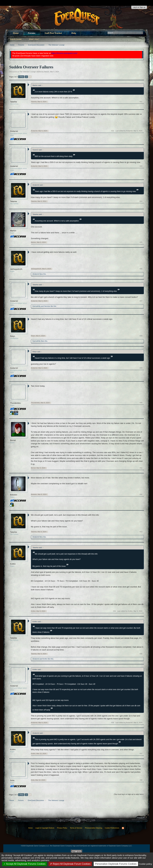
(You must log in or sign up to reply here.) (129, 794)
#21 (141, 102)
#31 (141, 468)
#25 (141, 242)
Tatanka (14, 102)
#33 (141, 532)
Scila (12, 780)
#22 (113, 131)
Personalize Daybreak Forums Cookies (116, 864)
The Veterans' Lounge (28, 72)
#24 (141, 201)
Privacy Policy (62, 828)
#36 (113, 723)
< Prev (21, 77)
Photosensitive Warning (93, 828)
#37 (141, 754)
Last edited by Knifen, (130, 611)
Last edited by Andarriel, (129, 131)
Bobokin (14, 495)
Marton (47, 72)
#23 (141, 166)
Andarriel (14, 131)
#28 (141, 336)
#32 (141, 494)
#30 (141, 403)
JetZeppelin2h (16, 269)
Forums (32, 33)
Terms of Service (76, 828)
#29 (141, 368)
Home (16, 33)
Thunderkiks (15, 403)
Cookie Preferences (112, 828)
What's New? (34, 39)
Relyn (13, 336)
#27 (141, 301)
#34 (114, 611)
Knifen (13, 564)
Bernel (13, 440)
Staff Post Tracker (53, 33)
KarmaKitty (37, 306)
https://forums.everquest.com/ (64, 53)
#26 (141, 269)
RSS (123, 828)
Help (74, 33)
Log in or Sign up (139, 7)
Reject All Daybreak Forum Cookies (70, 864)
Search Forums (16, 39)
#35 (141, 654)
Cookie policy (145, 864)
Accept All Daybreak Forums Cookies (25, 864)
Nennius (47, 306)
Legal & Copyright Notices (45, 828)
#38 (141, 780)
